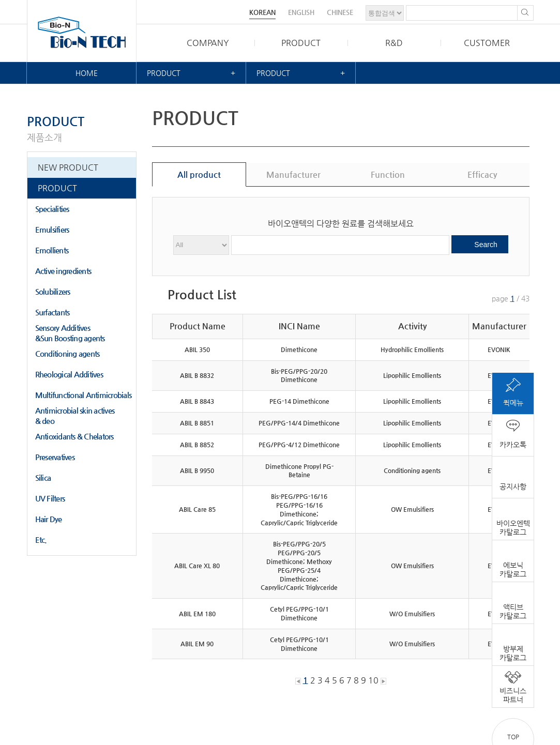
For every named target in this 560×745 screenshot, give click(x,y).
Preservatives (55, 457)
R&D (394, 43)
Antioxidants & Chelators (74, 436)
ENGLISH (301, 12)
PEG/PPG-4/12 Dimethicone (299, 445)
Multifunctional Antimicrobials (84, 395)
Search (486, 245)
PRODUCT (301, 43)
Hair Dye (49, 519)
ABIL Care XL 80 (197, 566)
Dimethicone (299, 349)
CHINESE (340, 12)
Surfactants (52, 312)
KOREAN (262, 12)
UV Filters (50, 498)
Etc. (41, 539)
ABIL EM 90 (197, 644)
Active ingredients (63, 271)
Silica (43, 477)
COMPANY (208, 43)
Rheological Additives (69, 374)
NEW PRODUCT (68, 167)
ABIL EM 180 (197, 614)
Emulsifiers (52, 229)
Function (388, 174)
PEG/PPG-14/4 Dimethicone (299, 423)
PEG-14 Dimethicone (299, 401)
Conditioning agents (67, 353)
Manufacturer (293, 174)
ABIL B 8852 (197, 445)
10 (373, 680)
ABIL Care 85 (197, 509)
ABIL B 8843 (197, 401)
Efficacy (482, 174)
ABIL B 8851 (197, 423)
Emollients (52, 250)
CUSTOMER (487, 43)
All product (199, 174)
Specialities (52, 209)
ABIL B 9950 (197, 470)
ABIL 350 (197, 349)
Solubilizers (53, 291)
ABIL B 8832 (197, 375)
